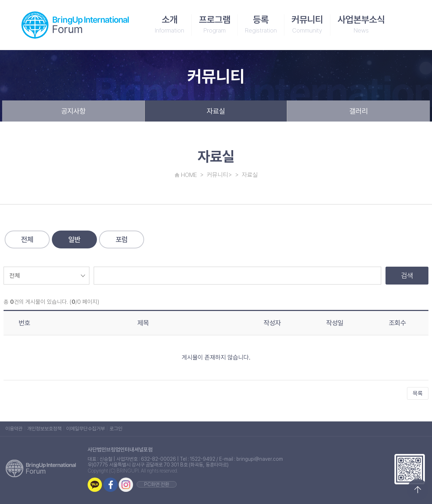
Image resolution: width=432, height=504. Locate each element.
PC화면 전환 (157, 484)
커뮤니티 (307, 25)
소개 (170, 25)
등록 (261, 25)
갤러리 (359, 111)
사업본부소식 (361, 25)
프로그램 (215, 25)
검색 (407, 276)
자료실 (216, 111)
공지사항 (73, 111)
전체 (27, 239)
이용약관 (14, 429)
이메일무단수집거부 (85, 429)
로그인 (116, 429)
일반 (74, 239)
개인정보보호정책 (44, 429)
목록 (418, 393)
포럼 (122, 239)
